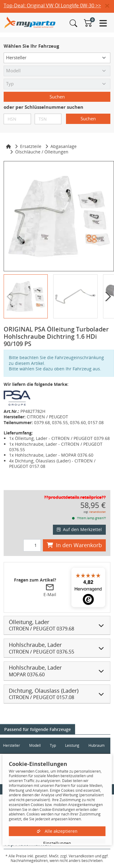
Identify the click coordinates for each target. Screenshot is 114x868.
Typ (53, 745)
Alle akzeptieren (57, 831)
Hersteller (12, 745)
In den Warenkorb (74, 545)
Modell (35, 745)
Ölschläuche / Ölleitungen (42, 152)
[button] (110, 6)
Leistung (72, 745)
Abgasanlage (64, 146)
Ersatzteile (31, 146)
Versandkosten (97, 512)
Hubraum (97, 745)
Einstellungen (57, 843)
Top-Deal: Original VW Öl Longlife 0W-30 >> (52, 5)
